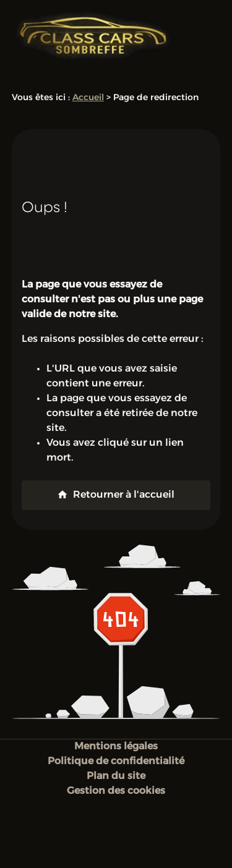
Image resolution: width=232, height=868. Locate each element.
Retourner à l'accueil (116, 495)
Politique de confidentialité (116, 762)
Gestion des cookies (116, 791)
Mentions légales (116, 747)
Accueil (88, 98)
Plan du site (116, 777)
